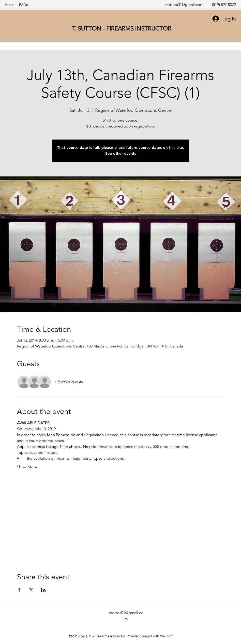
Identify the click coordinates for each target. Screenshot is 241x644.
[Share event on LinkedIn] (43, 590)
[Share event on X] (31, 590)
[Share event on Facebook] (19, 590)
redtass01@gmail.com (184, 5)
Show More (27, 467)
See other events (121, 153)
